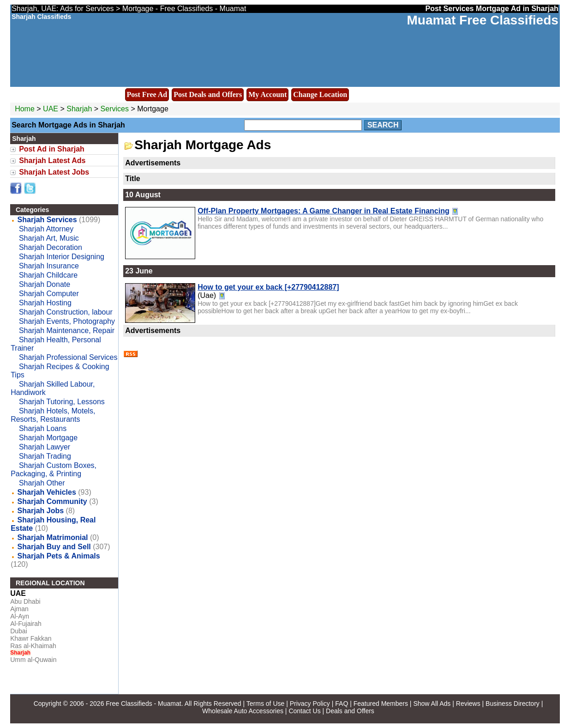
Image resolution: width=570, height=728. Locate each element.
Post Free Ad (147, 94)
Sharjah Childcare (48, 275)
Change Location (320, 94)
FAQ (342, 704)
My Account (267, 94)
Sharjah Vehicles (47, 492)
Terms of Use (265, 704)
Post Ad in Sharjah (52, 149)
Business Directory (513, 704)
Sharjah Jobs (41, 511)
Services (115, 109)
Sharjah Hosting (45, 303)
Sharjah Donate (45, 284)
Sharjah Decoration (51, 247)
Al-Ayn (20, 616)
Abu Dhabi (25, 601)
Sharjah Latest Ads (52, 161)
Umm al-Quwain (33, 660)
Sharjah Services (47, 220)
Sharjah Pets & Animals (59, 556)
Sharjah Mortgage (48, 438)
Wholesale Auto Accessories (243, 711)
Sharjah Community (52, 501)
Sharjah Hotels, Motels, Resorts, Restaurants (53, 415)
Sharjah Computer (49, 294)
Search (383, 125)
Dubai (19, 631)
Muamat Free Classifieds (483, 20)
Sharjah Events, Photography (67, 321)
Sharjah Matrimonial (53, 537)
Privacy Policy (310, 704)
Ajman (19, 609)
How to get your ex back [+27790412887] (268, 287)
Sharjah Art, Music (49, 238)
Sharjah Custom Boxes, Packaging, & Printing (54, 470)
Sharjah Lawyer (45, 447)
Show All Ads (432, 704)
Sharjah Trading (45, 456)
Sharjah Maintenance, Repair (67, 331)
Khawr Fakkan (31, 638)
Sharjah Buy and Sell (54, 547)
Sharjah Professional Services (68, 357)
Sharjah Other (42, 483)
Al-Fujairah (26, 624)
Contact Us (304, 711)
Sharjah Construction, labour (66, 312)
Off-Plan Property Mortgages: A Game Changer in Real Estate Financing (324, 211)
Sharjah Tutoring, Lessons (62, 402)
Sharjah (80, 109)
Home (25, 109)
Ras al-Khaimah (33, 646)
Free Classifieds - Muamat (143, 704)
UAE (51, 109)
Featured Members (381, 704)
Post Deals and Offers (208, 94)
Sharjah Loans (43, 428)
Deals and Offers (350, 711)
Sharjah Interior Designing (62, 257)
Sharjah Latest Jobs (54, 172)
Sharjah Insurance (49, 266)
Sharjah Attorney (46, 229)
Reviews (468, 704)
